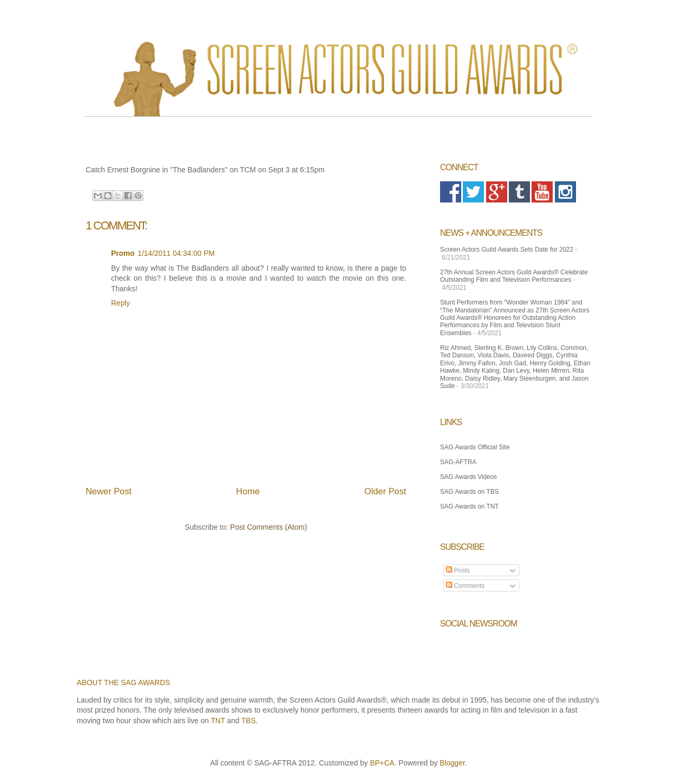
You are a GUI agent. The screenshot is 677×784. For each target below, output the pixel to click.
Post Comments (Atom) (268, 527)
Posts (458, 570)
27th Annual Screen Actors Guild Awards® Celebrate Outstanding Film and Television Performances (514, 276)
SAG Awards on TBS (469, 492)
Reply (121, 303)
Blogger (452, 763)
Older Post (385, 491)
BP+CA (382, 763)
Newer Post (109, 491)
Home (248, 491)
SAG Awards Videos (469, 477)
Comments (465, 586)
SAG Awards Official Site (475, 447)
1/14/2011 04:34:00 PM (176, 253)
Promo (123, 253)
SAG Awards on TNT (469, 506)
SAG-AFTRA (458, 462)
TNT (218, 721)
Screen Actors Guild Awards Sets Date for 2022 (507, 250)
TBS (248, 721)
